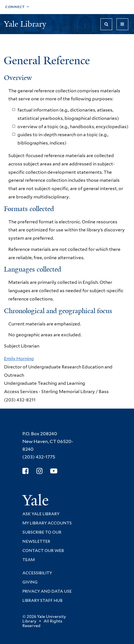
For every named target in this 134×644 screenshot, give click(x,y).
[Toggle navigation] (122, 24)
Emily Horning (19, 359)
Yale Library (26, 24)
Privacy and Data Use (47, 591)
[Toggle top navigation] (17, 7)
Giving (30, 582)
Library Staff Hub (42, 600)
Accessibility (37, 573)
